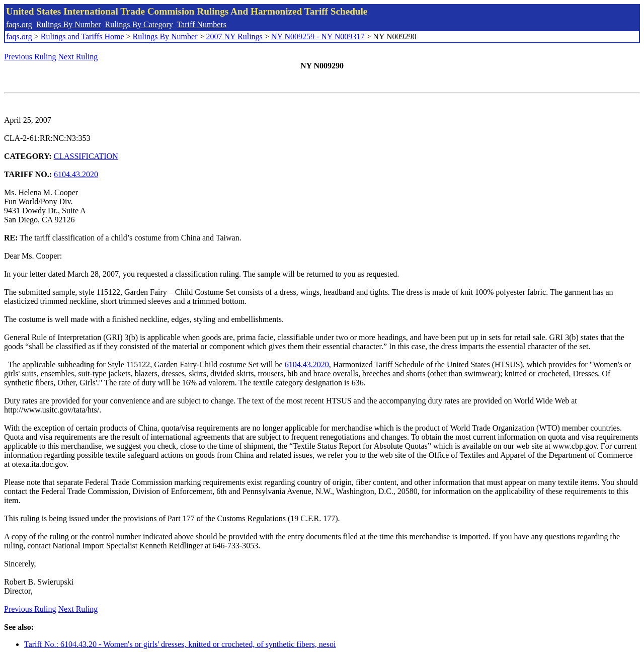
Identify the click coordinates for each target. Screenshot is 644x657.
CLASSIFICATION (86, 156)
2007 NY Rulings (234, 36)
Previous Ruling (30, 57)
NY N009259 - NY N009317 (318, 36)
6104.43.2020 (76, 174)
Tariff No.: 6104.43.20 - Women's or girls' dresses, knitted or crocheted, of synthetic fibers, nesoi (180, 644)
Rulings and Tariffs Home (83, 36)
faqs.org (19, 24)
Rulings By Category (139, 24)
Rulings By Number (69, 24)
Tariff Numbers (202, 24)
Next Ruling (78, 57)
